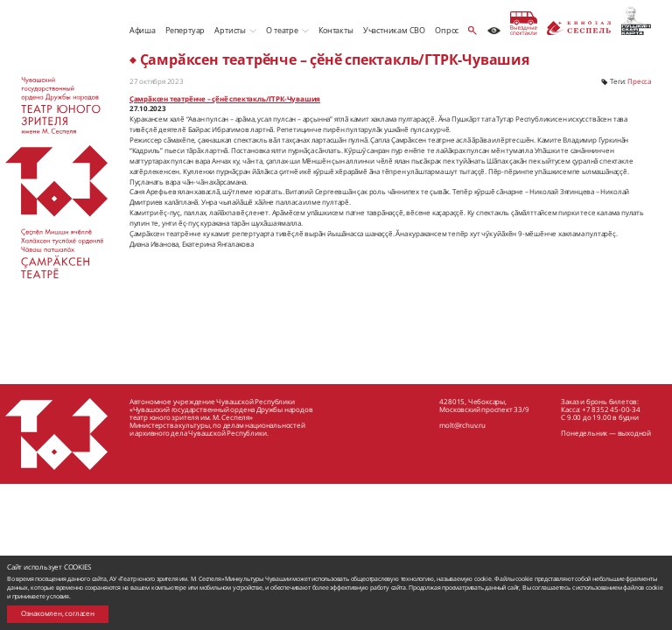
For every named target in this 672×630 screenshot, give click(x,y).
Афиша (143, 30)
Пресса (639, 81)
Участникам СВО (394, 30)
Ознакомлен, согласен (58, 613)
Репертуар (185, 30)
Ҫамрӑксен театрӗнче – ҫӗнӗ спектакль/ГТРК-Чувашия (225, 99)
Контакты (336, 30)
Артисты (230, 30)
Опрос (447, 30)
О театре (282, 30)
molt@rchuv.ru (462, 425)
